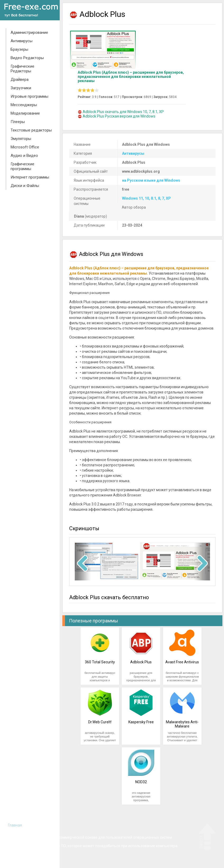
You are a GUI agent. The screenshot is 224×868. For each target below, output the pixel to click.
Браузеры (19, 49)
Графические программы (22, 166)
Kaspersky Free (141, 722)
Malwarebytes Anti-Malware (182, 724)
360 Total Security (100, 662)
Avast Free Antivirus (182, 662)
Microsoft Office (25, 147)
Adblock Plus (141, 662)
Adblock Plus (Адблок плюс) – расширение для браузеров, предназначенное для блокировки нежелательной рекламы (131, 77)
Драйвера (20, 79)
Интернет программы (30, 177)
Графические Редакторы (22, 69)
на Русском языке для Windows (151, 180)
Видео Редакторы (27, 58)
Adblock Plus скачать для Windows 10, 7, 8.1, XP (123, 112)
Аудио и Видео (24, 156)
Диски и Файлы (25, 186)
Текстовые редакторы (31, 130)
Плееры (18, 122)
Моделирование (25, 113)
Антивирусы (22, 41)
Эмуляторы (21, 139)
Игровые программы (29, 96)
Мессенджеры (24, 105)
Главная (15, 825)
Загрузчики (21, 88)
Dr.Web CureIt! (100, 722)
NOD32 (141, 782)
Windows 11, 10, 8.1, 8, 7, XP (146, 198)
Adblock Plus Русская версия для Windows (119, 116)
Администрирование (29, 32)
